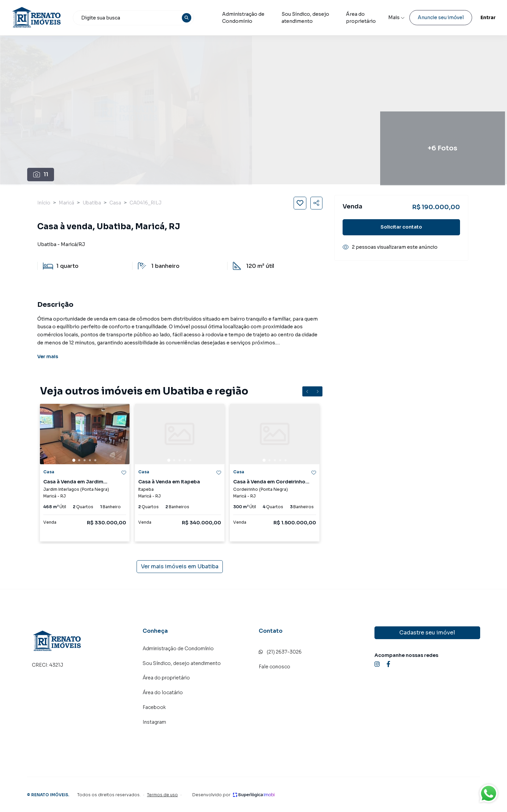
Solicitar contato (401, 227)
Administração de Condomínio (251, 18)
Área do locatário (163, 692)
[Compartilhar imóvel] (316, 203)
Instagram (154, 722)
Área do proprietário (166, 678)
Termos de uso (162, 795)
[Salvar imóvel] (300, 203)
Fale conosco (274, 667)
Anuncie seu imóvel (425, 17)
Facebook (154, 707)
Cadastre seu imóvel (427, 633)
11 (41, 174)
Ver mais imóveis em (180, 567)
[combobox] (145, 18)
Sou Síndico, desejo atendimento (322, 18)
